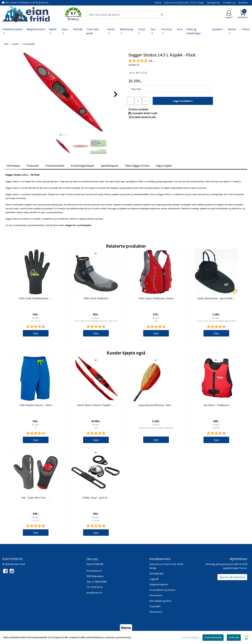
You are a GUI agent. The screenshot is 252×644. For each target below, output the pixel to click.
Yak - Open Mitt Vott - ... (36, 498)
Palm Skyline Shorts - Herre (36, 405)
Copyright (155, 606)
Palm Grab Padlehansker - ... (36, 298)
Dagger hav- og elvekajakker (79, 225)
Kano (65, 29)
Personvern (156, 595)
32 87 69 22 (97, 587)
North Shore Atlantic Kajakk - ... (96, 405)
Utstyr (142, 29)
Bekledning (127, 29)
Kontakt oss (229, 3)
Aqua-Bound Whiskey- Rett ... (156, 405)
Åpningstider (214, 3)
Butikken (243, 3)
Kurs (180, 29)
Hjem (6, 44)
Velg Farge (136, 89)
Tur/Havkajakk (27, 44)
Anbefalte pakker (13, 29)
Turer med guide (92, 31)
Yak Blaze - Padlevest (216, 405)
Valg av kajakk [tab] (164, 166)
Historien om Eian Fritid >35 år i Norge (184, 3)
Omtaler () (134, 65)
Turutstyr (167, 29)
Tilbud (158, 3)
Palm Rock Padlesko (96, 298)
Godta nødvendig (213, 637)
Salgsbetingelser (159, 584)
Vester (111, 29)
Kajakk (53, 29)
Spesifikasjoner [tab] (110, 166)
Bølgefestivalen (36, 29)
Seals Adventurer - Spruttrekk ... (216, 298)
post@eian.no (94, 593)
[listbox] (170, 89)
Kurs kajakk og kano (160, 601)
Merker (232, 29)
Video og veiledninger (194, 31)
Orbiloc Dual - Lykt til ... (96, 498)
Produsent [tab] (33, 166)
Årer (153, 29)
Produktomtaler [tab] (55, 166)
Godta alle (234, 637)
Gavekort (218, 29)
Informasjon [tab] (13, 166)
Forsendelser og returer (162, 590)
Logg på (154, 579)
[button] (73, 15)
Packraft (78, 29)
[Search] (126, 15)
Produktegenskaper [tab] (83, 166)
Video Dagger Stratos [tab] (137, 166)
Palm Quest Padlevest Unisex (156, 298)
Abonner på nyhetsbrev (232, 577)
